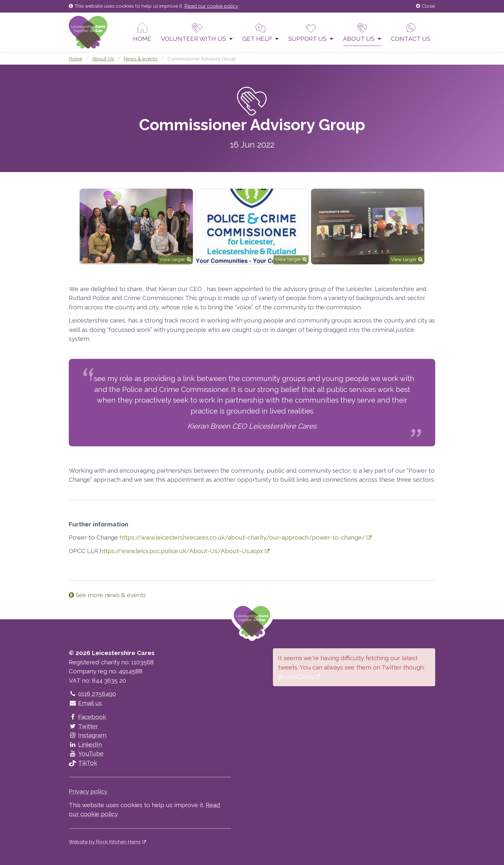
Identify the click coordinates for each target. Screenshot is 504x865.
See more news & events (107, 595)
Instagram (88, 735)
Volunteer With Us (197, 32)
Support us (311, 32)
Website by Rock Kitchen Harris (105, 842)
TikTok (83, 763)
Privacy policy (88, 791)
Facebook (87, 717)
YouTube (86, 753)
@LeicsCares (296, 676)
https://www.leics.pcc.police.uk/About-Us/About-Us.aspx (181, 551)
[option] (136, 227)
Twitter (83, 726)
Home (142, 32)
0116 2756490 (92, 694)
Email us (85, 703)
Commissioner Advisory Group (202, 59)
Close (425, 6)
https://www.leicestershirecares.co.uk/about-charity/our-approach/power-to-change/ (242, 537)
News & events (141, 59)
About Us (362, 32)
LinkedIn (85, 744)
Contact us (411, 32)
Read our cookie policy (211, 6)
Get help (261, 32)
